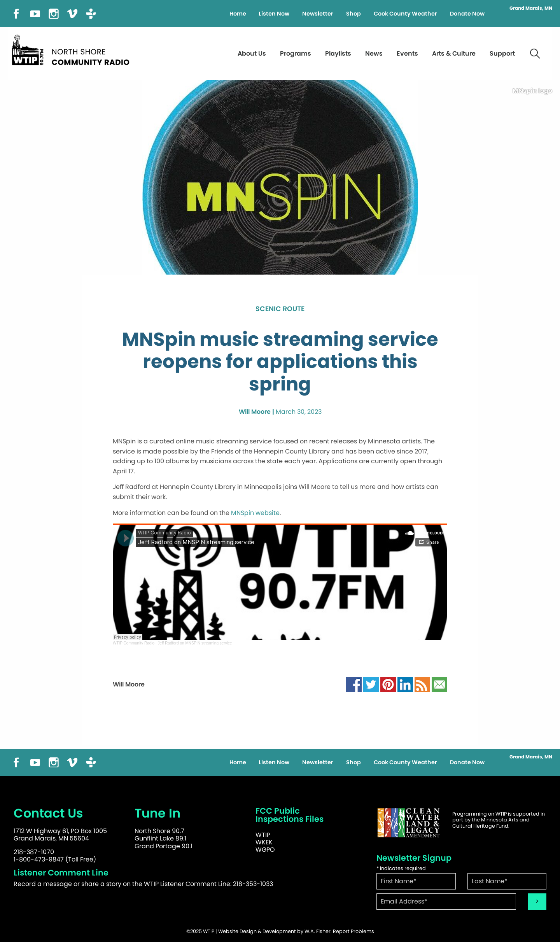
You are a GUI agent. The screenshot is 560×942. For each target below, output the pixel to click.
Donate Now (467, 14)
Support (502, 53)
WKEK (264, 842)
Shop (353, 14)
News (374, 53)
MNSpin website (255, 513)
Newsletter (318, 14)
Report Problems (353, 931)
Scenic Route (280, 309)
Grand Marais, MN (531, 8)
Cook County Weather (405, 14)
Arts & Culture (454, 53)
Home (238, 14)
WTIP (263, 835)
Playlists (338, 53)
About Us (252, 53)
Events (407, 53)
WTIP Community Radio (134, 643)
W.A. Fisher (318, 931)
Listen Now (274, 14)
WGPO (265, 850)
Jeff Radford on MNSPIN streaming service (195, 643)
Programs (296, 53)
